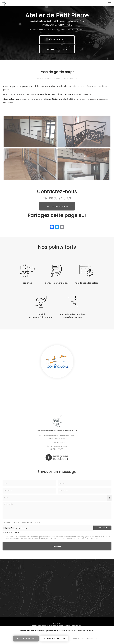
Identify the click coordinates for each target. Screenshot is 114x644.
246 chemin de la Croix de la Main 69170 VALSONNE (58, 30)
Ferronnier (57, 78)
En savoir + (57, 623)
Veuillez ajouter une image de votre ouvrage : (22, 522)
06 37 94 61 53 (57, 40)
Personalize (77, 638)
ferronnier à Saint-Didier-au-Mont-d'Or (58, 94)
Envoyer (57, 546)
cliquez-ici (94, 539)
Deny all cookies (54, 638)
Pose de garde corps (70, 78)
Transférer (102, 528)
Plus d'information (11, 532)
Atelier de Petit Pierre (44, 78)
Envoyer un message (57, 206)
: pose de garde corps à (38, 99)
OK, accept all (26, 638)
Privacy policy (94, 638)
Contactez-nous (57, 49)
